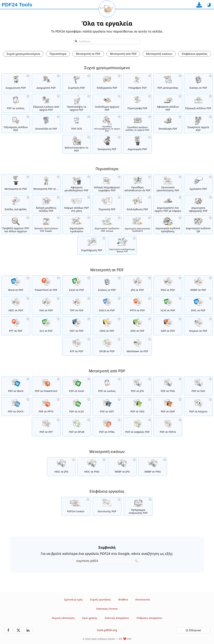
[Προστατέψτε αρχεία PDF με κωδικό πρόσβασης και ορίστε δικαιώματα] (77, 103)
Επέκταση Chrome (107, 609)
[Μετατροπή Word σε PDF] (16, 285)
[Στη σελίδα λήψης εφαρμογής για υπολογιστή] (199, 5)
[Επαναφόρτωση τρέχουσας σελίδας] (107, 9)
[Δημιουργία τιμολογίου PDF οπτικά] (107, 225)
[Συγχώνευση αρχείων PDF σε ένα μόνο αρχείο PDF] (16, 83)
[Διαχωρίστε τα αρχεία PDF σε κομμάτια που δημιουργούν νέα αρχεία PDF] (46, 83)
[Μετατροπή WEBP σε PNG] (153, 467)
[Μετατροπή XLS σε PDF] (46, 326)
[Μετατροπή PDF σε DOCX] (16, 406)
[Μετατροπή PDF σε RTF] (46, 427)
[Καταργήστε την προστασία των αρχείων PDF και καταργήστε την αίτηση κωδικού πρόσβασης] (107, 103)
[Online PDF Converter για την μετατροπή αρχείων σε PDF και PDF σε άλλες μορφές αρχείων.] (168, 83)
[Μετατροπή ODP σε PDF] (168, 326)
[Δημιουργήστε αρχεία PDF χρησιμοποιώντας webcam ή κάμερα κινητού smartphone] (168, 204)
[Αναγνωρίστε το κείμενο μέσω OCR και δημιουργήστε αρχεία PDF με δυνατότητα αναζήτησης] (77, 124)
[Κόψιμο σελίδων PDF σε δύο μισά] (77, 204)
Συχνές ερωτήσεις (100, 599)
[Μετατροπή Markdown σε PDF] (137, 346)
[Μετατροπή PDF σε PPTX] (46, 406)
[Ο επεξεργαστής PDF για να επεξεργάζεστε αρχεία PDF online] (107, 83)
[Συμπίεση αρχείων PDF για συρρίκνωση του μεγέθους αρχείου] (77, 83)
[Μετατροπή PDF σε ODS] (137, 406)
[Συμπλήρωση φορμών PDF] (92, 245)
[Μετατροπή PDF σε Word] (16, 386)
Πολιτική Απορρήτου (117, 618)
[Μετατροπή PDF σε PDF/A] (168, 427)
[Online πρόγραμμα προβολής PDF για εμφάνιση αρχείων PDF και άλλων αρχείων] (16, 225)
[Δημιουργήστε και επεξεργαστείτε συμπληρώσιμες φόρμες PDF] (122, 245)
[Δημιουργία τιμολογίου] (77, 225)
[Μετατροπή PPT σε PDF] (16, 326)
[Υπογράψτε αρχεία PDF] (137, 83)
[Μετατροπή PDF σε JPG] (137, 386)
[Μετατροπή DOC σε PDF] (198, 305)
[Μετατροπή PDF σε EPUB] (77, 427)
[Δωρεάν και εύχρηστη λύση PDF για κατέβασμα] (76, 506)
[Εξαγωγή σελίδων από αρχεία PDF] (198, 103)
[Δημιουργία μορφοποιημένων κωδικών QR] (198, 225)
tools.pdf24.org (107, 630)
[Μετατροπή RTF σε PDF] (77, 346)
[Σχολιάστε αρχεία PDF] (198, 184)
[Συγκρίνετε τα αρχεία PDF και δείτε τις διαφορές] (198, 124)
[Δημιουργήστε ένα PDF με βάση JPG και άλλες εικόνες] (198, 83)
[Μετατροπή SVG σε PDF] (46, 305)
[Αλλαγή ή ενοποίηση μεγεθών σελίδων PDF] (46, 204)
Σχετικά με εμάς (73, 599)
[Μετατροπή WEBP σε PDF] (198, 285)
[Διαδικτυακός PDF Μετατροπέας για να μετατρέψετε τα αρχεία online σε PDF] (16, 184)
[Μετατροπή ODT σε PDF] (77, 326)
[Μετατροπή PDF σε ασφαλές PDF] (137, 427)
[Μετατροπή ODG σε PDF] (107, 326)
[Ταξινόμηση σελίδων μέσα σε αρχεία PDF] (16, 124)
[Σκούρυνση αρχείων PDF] (107, 144)
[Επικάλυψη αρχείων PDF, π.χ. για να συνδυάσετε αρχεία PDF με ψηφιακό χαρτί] (168, 124)
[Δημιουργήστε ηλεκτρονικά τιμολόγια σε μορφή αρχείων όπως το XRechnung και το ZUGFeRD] (137, 225)
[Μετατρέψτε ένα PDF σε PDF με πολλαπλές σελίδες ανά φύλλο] (16, 204)
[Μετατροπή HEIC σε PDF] (16, 305)
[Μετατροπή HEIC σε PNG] (92, 467)
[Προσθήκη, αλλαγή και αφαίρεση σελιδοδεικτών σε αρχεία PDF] (137, 184)
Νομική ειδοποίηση (63, 618)
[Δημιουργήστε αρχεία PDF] (137, 144)
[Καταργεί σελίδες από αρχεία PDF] (168, 103)
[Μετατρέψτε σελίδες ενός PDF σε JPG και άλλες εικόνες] (16, 103)
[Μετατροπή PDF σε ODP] (168, 406)
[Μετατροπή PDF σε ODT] (107, 406)
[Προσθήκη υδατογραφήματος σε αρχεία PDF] (107, 124)
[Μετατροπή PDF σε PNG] (168, 386)
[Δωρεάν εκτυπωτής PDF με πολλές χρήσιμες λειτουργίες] (107, 506)
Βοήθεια (123, 599)
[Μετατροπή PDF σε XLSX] (77, 406)
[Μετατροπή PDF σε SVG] (198, 386)
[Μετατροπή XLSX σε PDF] (168, 305)
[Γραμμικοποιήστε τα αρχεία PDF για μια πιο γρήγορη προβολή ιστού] (77, 144)
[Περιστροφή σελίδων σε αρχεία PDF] (137, 103)
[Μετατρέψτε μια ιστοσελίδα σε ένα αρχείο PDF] (46, 124)
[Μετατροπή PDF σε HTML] (107, 427)
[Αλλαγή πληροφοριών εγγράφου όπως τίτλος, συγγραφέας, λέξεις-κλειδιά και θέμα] (107, 184)
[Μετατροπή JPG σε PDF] (137, 285)
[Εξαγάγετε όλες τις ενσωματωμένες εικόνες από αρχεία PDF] (46, 103)
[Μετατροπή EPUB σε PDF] (107, 346)
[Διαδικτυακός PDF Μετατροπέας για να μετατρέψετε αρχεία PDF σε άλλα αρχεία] (46, 184)
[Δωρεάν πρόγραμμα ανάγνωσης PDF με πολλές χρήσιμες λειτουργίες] (138, 506)
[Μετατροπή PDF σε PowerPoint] (46, 386)
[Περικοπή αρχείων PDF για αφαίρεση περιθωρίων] (107, 204)
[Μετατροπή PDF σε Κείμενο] (198, 406)
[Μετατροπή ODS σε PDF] (137, 326)
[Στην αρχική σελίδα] (17, 5)
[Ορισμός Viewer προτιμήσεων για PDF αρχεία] (46, 225)
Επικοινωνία (143, 599)
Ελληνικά (195, 630)
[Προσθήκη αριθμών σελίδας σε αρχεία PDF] (137, 124)
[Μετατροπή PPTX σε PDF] (137, 305)
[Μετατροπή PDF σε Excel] (77, 386)
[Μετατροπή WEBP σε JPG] (122, 467)
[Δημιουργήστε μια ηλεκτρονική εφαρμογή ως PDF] (198, 204)
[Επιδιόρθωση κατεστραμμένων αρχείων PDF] (137, 204)
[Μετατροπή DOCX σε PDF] (107, 305)
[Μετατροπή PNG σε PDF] (168, 285)
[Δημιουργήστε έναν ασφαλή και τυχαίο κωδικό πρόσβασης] (168, 225)
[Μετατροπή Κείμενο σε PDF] (198, 326)
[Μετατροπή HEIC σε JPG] (61, 467)
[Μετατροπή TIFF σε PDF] (77, 305)
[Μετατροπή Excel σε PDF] (77, 285)
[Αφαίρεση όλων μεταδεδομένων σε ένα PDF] (77, 184)
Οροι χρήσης (90, 618)
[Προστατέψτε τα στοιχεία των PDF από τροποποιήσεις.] (168, 184)
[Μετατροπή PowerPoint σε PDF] (46, 285)
